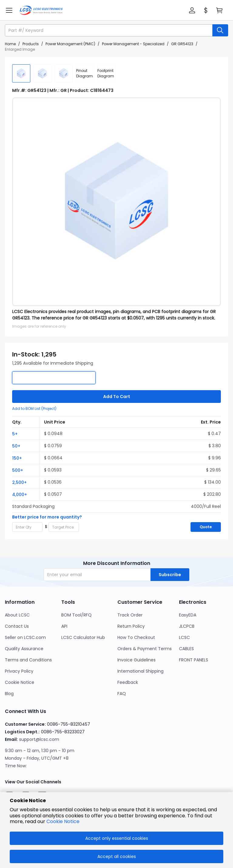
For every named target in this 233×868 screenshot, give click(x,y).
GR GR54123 (182, 44)
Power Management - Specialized (133, 44)
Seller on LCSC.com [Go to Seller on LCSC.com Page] (25, 637)
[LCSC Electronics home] (41, 10)
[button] (192, 10)
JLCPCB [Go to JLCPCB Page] (187, 626)
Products (31, 44)
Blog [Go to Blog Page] (9, 694)
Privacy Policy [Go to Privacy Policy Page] (19, 671)
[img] (21, 73)
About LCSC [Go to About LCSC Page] (17, 615)
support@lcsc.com (39, 739)
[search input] (109, 30)
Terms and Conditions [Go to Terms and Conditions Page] (28, 660)
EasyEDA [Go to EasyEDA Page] (188, 615)
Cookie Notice (63, 821)
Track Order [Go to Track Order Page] (130, 615)
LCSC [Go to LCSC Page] (184, 637)
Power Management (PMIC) (70, 44)
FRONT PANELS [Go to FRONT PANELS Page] (194, 660)
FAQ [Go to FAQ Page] (122, 694)
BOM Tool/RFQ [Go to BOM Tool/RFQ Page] (76, 615)
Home (10, 44)
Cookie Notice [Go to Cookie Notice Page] (20, 682)
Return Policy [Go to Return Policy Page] (131, 626)
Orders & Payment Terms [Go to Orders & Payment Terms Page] (145, 649)
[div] (85, 73)
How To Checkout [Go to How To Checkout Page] (136, 637)
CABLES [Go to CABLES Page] (186, 649)
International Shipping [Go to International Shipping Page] (140, 671)
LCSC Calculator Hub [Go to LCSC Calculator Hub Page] (83, 637)
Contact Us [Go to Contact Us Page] (17, 626)
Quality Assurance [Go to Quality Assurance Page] (24, 649)
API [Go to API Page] (64, 626)
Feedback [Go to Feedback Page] (128, 682)
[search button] (220, 30)
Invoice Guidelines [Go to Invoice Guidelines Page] (137, 660)
